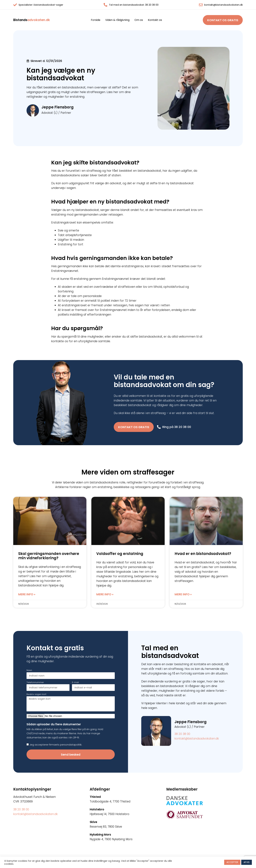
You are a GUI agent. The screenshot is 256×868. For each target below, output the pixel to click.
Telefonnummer (35, 683)
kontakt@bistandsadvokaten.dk (224, 5)
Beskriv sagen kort (36, 694)
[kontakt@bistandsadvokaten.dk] (201, 5)
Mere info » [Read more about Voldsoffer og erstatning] (105, 594)
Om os (139, 20)
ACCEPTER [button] (232, 862)
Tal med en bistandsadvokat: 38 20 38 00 (134, 5)
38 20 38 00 (182, 734)
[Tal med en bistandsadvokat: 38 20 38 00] (105, 5)
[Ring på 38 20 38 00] (159, 427)
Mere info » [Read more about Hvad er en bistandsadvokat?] (183, 594)
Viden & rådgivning (117, 20)
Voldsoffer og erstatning (120, 554)
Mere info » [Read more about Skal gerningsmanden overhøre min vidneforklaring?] (27, 594)
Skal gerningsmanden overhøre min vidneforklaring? (49, 556)
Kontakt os (155, 20)
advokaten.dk (32, 20)
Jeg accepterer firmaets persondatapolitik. (56, 745)
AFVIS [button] (247, 862)
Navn (29, 670)
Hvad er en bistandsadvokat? (203, 554)
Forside (96, 20)
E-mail (75, 683)
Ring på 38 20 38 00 (177, 427)
